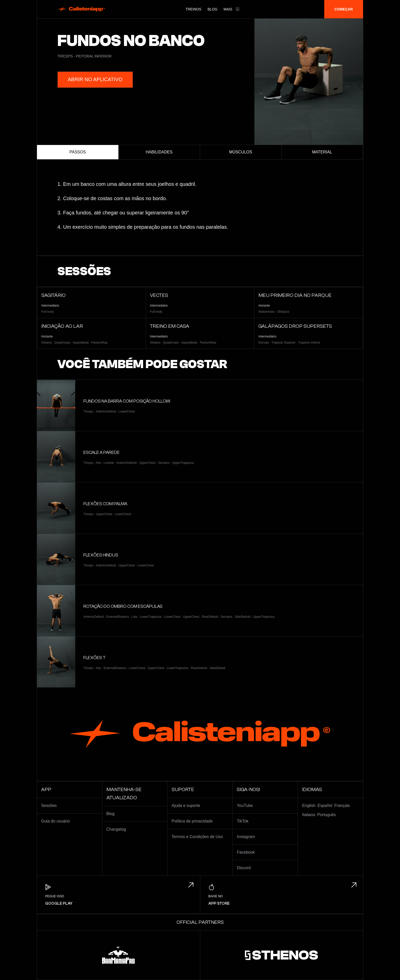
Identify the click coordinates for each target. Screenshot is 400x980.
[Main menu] (231, 9)
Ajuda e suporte (186, 806)
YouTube (245, 806)
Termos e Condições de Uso (197, 837)
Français (342, 806)
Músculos (241, 152)
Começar (344, 9)
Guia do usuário (55, 821)
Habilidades (159, 152)
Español (325, 806)
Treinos (193, 9)
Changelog (116, 829)
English (309, 806)
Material (322, 152)
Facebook (246, 852)
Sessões (49, 806)
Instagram (246, 837)
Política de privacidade (192, 821)
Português (327, 815)
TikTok (243, 821)
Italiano (309, 815)
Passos (78, 152)
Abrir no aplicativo (96, 80)
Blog (212, 9)
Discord (244, 868)
